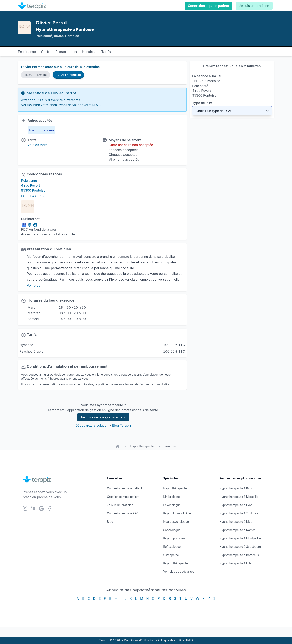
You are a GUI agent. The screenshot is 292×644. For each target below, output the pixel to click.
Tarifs (106, 52)
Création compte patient (123, 497)
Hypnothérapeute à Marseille (239, 497)
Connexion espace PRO (123, 513)
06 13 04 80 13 (32, 196)
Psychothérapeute (175, 563)
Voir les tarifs (38, 145)
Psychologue (172, 505)
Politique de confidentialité (176, 640)
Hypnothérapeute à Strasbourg (240, 547)
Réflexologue (172, 547)
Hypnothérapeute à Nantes (238, 530)
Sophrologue (172, 530)
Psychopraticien (174, 538)
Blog (110, 522)
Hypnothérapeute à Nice (236, 522)
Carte (46, 52)
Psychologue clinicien (178, 513)
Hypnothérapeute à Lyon (236, 505)
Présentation (66, 52)
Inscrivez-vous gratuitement (103, 417)
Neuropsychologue (176, 522)
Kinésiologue (172, 497)
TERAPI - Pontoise (68, 75)
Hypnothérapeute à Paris (236, 488)
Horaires (89, 52)
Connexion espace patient (208, 6)
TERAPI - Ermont (36, 75)
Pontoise (170, 446)
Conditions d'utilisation (139, 640)
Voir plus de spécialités (179, 572)
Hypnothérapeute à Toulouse (239, 513)
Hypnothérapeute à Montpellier (240, 538)
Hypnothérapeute (142, 446)
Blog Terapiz (122, 425)
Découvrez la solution (92, 425)
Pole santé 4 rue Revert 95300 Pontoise (33, 185)
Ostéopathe (171, 555)
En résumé (27, 52)
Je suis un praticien (254, 6)
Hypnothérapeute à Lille (236, 563)
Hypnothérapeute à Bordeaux (239, 555)
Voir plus (33, 285)
